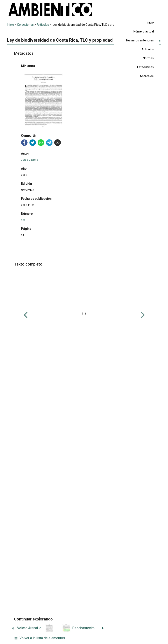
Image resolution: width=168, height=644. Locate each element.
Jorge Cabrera (30, 160)
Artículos (148, 49)
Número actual (144, 31)
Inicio (150, 22)
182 (23, 220)
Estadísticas (145, 67)
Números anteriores (140, 40)
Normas (148, 58)
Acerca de (147, 76)
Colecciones (25, 25)
